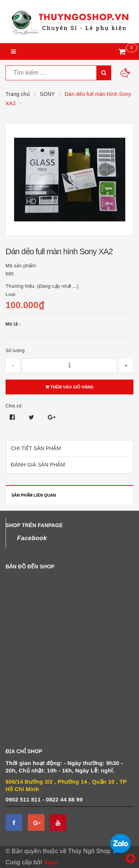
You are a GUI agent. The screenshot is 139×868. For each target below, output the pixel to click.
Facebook (32, 538)
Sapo (51, 862)
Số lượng (15, 351)
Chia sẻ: (14, 406)
